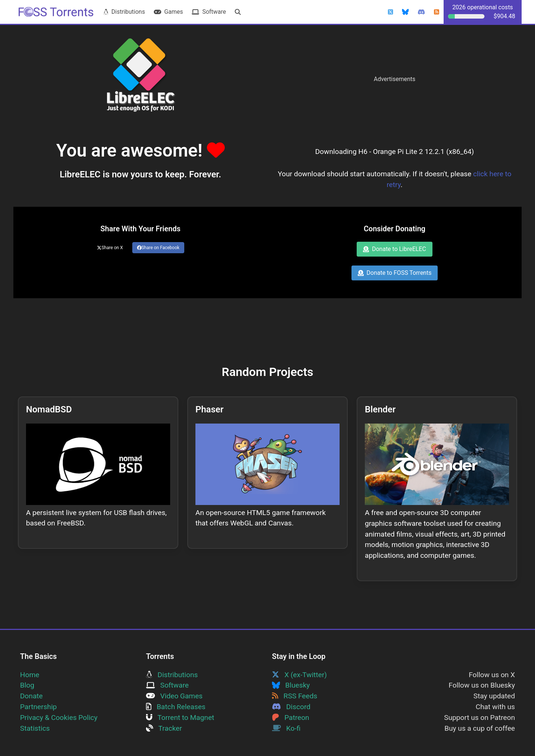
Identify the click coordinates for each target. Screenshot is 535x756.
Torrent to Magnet (180, 718)
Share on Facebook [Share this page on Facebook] (158, 248)
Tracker (164, 728)
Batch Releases (176, 707)
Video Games (174, 696)
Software (209, 12)
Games (168, 12)
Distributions (124, 12)
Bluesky (291, 685)
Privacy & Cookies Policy (59, 718)
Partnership (38, 707)
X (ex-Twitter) (299, 675)
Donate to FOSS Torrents (395, 273)
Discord (291, 707)
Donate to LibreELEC (394, 249)
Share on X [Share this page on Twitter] (110, 248)
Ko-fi (286, 728)
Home (30, 675)
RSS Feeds (295, 696)
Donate (31, 696)
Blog (27, 685)
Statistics (35, 728)
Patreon (291, 718)
